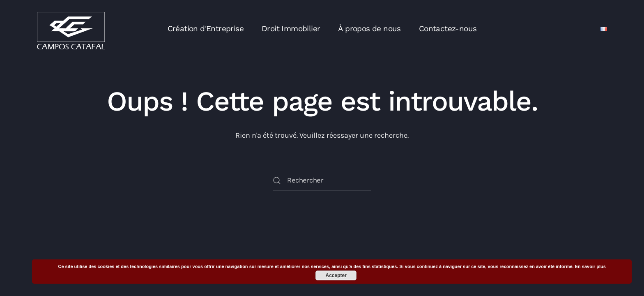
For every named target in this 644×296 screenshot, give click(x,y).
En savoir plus (590, 266)
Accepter (336, 275)
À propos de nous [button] (369, 29)
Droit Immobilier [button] (291, 29)
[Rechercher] (322, 180)
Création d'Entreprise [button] (206, 29)
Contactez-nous (448, 29)
